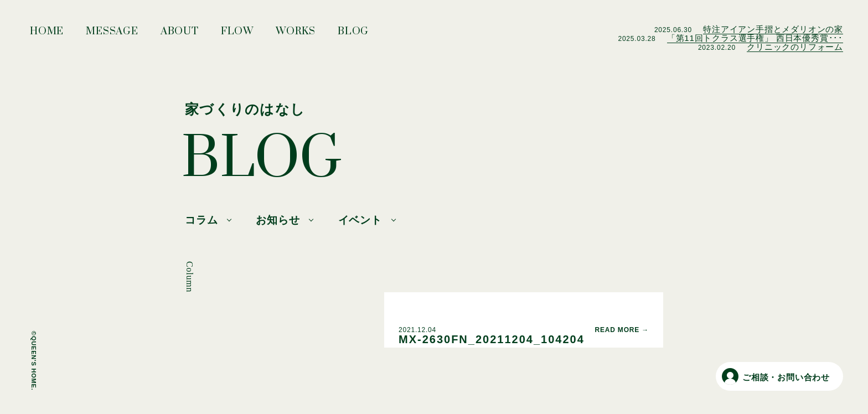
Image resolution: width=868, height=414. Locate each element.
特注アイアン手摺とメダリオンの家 (773, 29)
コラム (201, 220)
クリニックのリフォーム (795, 47)
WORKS (296, 34)
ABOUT (180, 34)
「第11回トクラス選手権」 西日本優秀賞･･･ (755, 38)
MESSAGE (112, 34)
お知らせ (278, 220)
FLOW (237, 34)
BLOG (353, 34)
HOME (47, 34)
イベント (360, 220)
